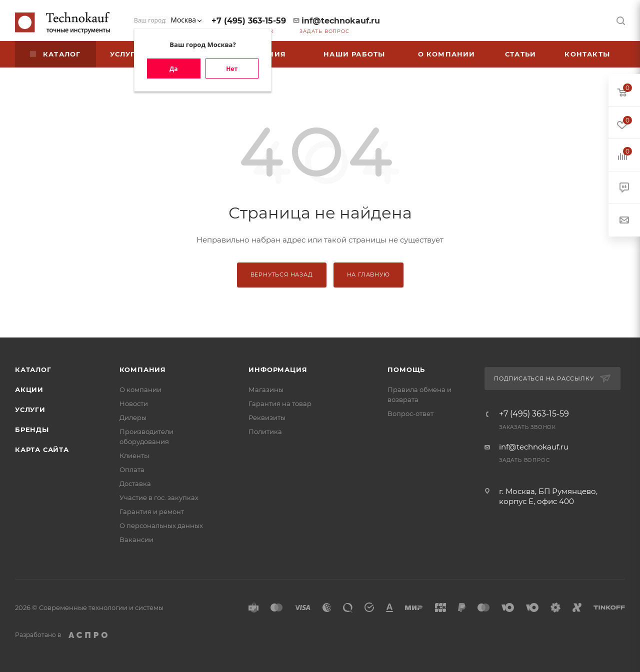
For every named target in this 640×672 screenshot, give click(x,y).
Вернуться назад (282, 274)
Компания (143, 369)
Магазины (266, 389)
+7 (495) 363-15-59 (249, 21)
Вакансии (136, 539)
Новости (134, 403)
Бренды (32, 429)
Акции (29, 389)
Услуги (30, 409)
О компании (140, 389)
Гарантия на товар (280, 403)
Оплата (132, 469)
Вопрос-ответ (410, 413)
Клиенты (134, 455)
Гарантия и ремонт (152, 511)
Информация (278, 369)
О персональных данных (161, 525)
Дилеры (133, 417)
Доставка (135, 483)
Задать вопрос (324, 31)
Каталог (33, 369)
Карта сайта (42, 449)
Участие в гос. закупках (159, 497)
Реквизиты (267, 417)
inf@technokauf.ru (341, 21)
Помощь (406, 369)
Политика (265, 431)
